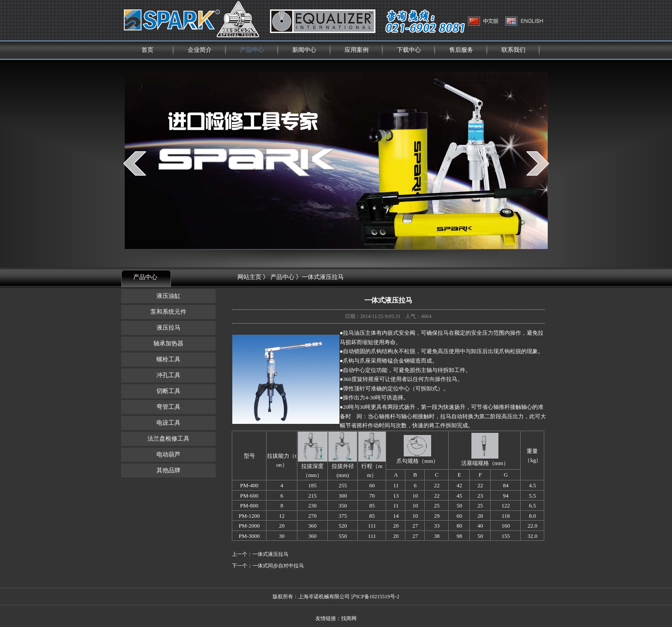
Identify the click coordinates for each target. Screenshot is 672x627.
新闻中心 (304, 50)
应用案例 (357, 50)
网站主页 (249, 277)
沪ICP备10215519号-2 (375, 597)
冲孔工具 (168, 375)
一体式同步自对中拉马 (278, 566)
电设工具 (168, 423)
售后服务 (461, 50)
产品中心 (252, 50)
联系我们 (513, 50)
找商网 (349, 618)
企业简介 (200, 50)
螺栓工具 (168, 359)
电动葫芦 (168, 454)
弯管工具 (168, 407)
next (538, 163)
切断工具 (168, 391)
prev (135, 163)
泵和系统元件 (168, 312)
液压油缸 (168, 296)
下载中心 (409, 50)
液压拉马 (168, 328)
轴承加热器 (168, 343)
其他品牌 (168, 470)
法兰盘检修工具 (168, 439)
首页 (147, 50)
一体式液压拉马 (270, 554)
